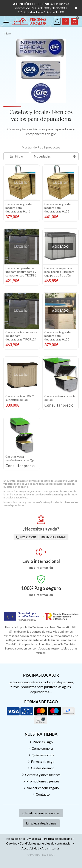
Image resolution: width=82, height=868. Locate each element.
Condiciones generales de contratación (46, 843)
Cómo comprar (43, 748)
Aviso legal (34, 839)
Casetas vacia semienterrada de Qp (20, 458)
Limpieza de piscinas (41, 823)
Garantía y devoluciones (43, 775)
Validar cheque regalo (43, 788)
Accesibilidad (30, 848)
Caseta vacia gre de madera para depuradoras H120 (57, 336)
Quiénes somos (43, 755)
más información (41, 568)
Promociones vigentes (43, 781)
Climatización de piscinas (41, 813)
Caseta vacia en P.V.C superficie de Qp (20, 398)
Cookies (12, 843)
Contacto (43, 794)
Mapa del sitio (16, 839)
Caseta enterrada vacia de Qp (60, 398)
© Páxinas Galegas (41, 855)
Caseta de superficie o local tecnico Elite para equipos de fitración (59, 272)
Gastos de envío (43, 768)
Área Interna (50, 848)
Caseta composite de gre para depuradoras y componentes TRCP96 (21, 272)
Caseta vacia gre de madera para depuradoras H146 (19, 208)
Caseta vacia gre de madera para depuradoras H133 (57, 208)
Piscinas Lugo (43, 742)
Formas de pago (43, 761)
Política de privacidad (58, 839)
